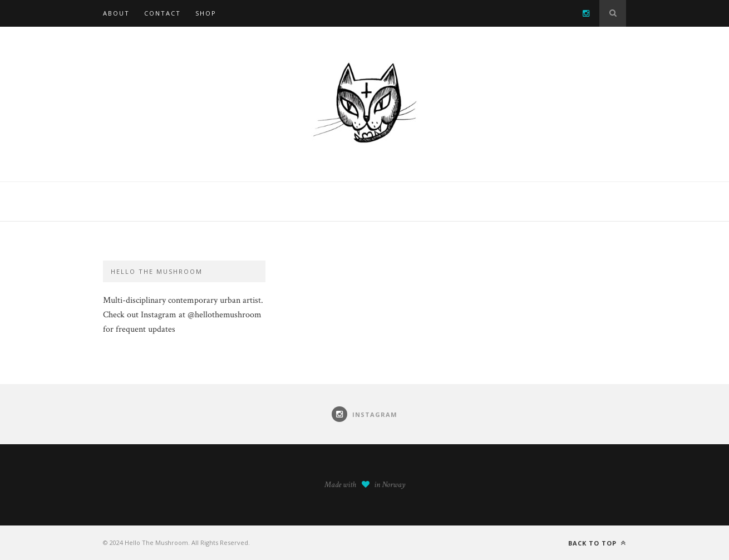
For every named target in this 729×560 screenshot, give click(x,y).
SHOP (206, 13)
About (116, 13)
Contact (162, 13)
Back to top (597, 543)
